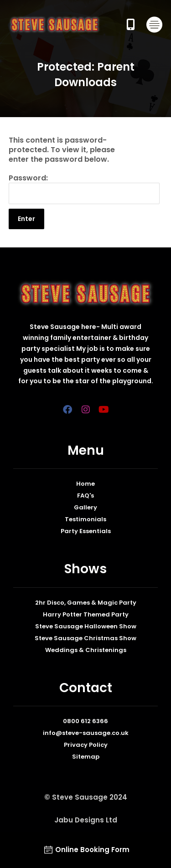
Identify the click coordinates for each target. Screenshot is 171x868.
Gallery (85, 507)
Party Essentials (86, 531)
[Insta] (86, 410)
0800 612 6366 (85, 721)
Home (85, 484)
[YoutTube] (104, 410)
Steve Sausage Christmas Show (85, 638)
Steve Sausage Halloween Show (86, 626)
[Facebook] (67, 410)
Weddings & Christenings (86, 650)
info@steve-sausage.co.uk (86, 733)
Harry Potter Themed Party (86, 614)
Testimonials (85, 519)
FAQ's (85, 496)
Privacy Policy (86, 745)
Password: (84, 189)
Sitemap (86, 757)
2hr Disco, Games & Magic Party (86, 603)
